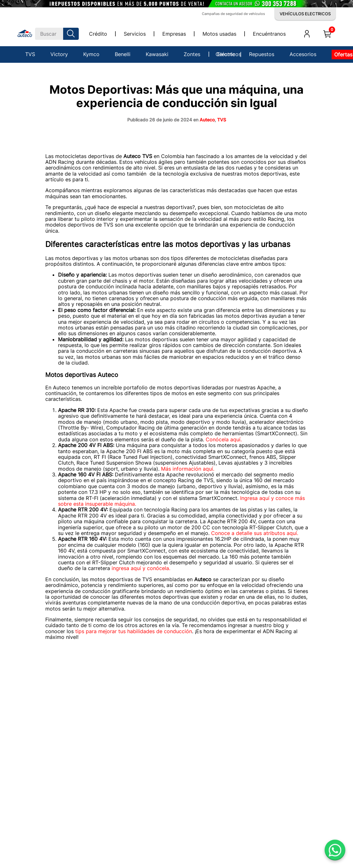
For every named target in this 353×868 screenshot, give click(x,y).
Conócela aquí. (224, 439)
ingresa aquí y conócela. (141, 568)
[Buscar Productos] (72, 34)
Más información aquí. (188, 469)
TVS (222, 120)
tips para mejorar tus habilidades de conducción (134, 631)
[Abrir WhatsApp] (335, 850)
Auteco (207, 120)
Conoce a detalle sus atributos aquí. (255, 533)
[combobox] (57, 34)
